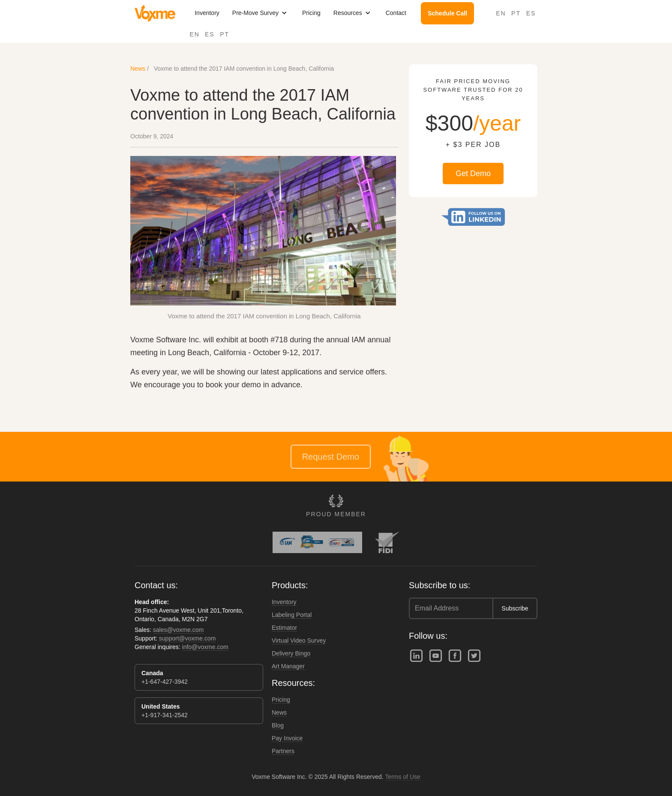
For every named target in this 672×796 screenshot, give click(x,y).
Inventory (207, 13)
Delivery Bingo (291, 653)
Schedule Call (447, 13)
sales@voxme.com (178, 630)
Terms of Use (402, 777)
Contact (396, 13)
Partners (283, 751)
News (138, 69)
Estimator (284, 628)
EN (195, 34)
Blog (278, 725)
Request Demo (331, 457)
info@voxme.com (205, 647)
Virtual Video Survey (299, 640)
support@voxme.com (187, 638)
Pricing (311, 13)
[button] (261, 13)
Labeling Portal (292, 615)
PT (225, 34)
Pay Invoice (287, 738)
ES (210, 34)
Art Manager (288, 666)
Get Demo (473, 174)
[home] (155, 13)
